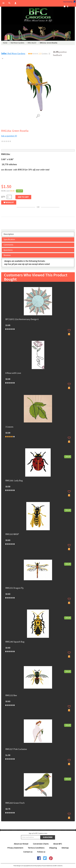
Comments (8, 245)
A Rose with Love (13, 373)
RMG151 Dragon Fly (14, 588)
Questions (8, 250)
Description (9, 234)
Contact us (28, 852)
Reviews (7, 255)
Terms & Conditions (36, 848)
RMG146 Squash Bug (15, 642)
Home (5, 43)
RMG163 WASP (12, 534)
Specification (9, 239)
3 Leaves (9, 427)
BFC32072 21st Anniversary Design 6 (22, 319)
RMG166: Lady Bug (14, 481)
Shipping (53, 848)
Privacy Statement (15, 848)
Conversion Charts (41, 844)
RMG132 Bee (11, 696)
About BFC (58, 844)
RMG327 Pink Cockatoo (16, 749)
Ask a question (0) (9, 136)
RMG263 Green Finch (15, 803)
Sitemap (65, 848)
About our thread (21, 844)
